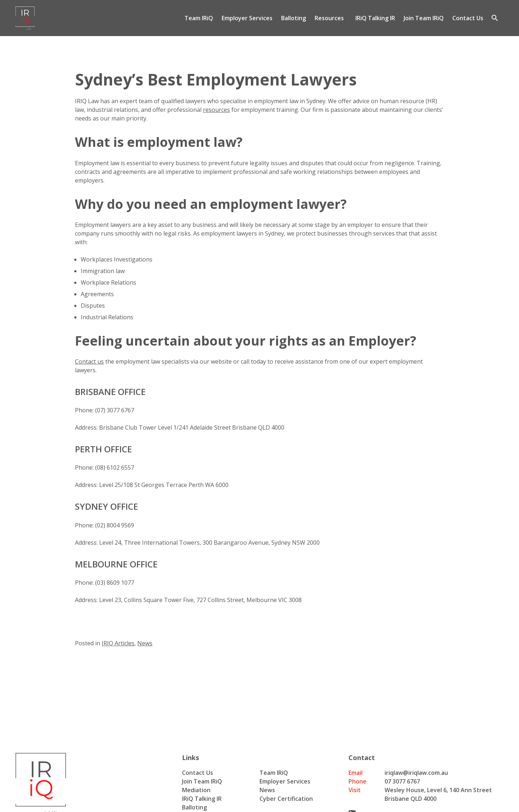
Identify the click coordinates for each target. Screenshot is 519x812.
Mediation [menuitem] (196, 790)
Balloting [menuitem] (294, 18)
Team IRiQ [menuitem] (199, 18)
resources (216, 110)
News (145, 643)
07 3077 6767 (402, 781)
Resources (329, 18)
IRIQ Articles (118, 643)
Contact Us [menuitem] (468, 18)
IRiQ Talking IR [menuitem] (375, 18)
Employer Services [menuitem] (247, 18)
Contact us (89, 361)
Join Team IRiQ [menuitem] (424, 18)
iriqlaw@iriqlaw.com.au (416, 773)
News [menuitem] (267, 790)
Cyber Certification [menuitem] (286, 799)
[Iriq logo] (25, 18)
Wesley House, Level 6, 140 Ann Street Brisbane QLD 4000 (438, 794)
